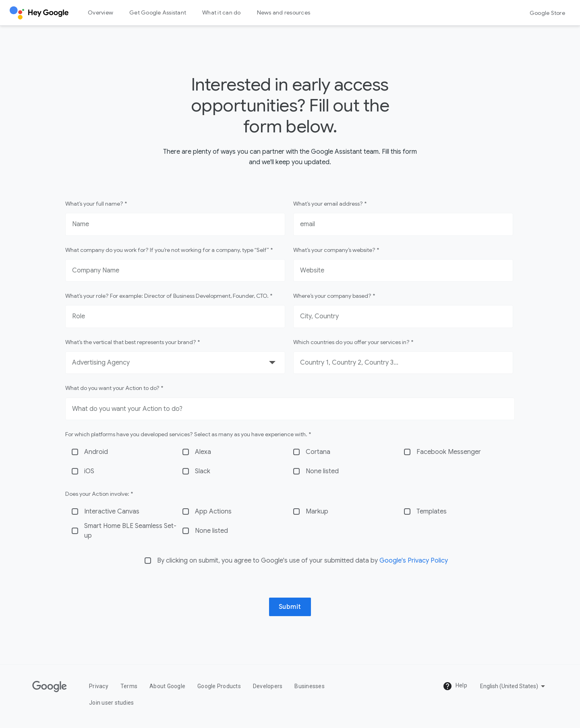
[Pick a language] (514, 686)
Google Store (547, 13)
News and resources (284, 12)
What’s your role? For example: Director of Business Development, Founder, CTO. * (169, 296)
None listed (322, 471)
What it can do (222, 12)
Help (455, 686)
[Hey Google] (39, 13)
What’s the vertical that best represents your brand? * (133, 342)
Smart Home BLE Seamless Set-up (130, 531)
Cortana (318, 452)
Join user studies (111, 703)
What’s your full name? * (96, 204)
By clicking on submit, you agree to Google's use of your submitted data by (302, 561)
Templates (432, 511)
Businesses (310, 686)
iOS (89, 471)
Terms (129, 686)
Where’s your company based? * (334, 296)
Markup (317, 511)
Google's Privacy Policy (414, 561)
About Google (167, 686)
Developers (268, 686)
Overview (100, 12)
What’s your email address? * (330, 204)
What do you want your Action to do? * (114, 388)
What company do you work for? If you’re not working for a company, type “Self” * (169, 250)
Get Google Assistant (158, 12)
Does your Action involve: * (99, 494)
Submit (290, 607)
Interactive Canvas (112, 511)
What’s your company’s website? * (336, 250)
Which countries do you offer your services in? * (353, 342)
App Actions (213, 511)
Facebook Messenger (449, 452)
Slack (203, 471)
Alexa (203, 452)
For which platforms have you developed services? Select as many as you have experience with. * (188, 434)
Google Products (219, 686)
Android (96, 452)
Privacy (99, 686)
